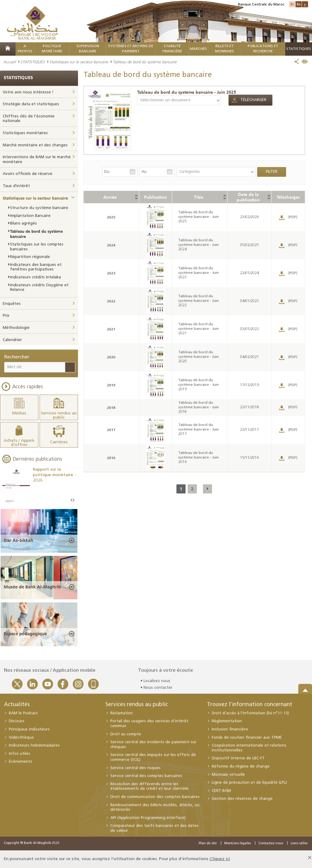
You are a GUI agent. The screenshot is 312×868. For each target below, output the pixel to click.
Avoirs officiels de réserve (28, 174)
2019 (111, 385)
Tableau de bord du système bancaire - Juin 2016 (199, 458)
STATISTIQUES (33, 62)
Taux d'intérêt (16, 186)
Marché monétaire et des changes (35, 145)
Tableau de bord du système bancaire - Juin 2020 (199, 357)
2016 (111, 458)
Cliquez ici (220, 859)
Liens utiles (299, 844)
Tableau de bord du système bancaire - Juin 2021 (199, 329)
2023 (111, 273)
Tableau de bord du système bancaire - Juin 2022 (199, 301)
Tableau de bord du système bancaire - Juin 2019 (199, 385)
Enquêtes (12, 304)
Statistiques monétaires (25, 133)
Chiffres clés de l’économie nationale (29, 119)
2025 (111, 217)
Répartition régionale (30, 257)
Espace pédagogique (25, 634)
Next (73, 500)
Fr (292, 4)
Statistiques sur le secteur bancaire (79, 62)
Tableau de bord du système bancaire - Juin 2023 (199, 273)
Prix (6, 316)
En (299, 4)
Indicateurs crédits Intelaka (35, 277)
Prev (72, 500)
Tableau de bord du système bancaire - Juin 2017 (199, 430)
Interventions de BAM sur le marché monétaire (37, 160)
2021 (111, 329)
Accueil (10, 62)
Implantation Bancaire (30, 216)
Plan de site (208, 844)
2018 (111, 408)
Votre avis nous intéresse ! (28, 92)
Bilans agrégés (23, 223)
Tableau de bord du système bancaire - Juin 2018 (199, 407)
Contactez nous (271, 844)
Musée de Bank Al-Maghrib (32, 587)
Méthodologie (16, 328)
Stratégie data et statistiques (31, 104)
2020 (111, 357)
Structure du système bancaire (39, 208)
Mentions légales (238, 844)
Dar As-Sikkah (18, 540)
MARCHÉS (198, 49)
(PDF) (293, 217)
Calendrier (12, 340)
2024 (111, 245)
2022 (111, 301)
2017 (111, 430)
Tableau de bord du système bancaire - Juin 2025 (187, 92)
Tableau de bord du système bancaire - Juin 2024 (199, 245)
